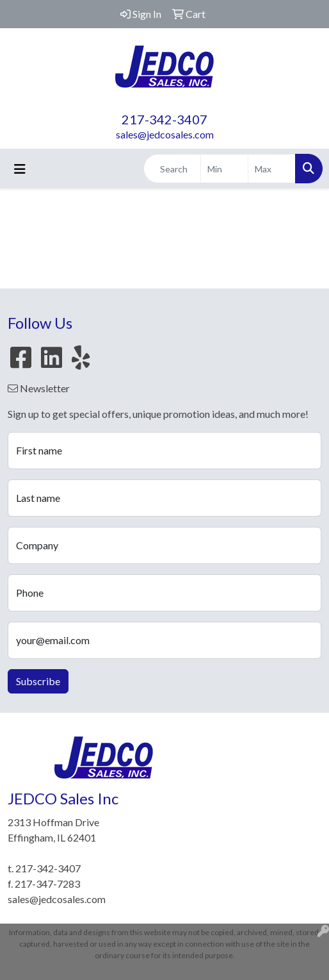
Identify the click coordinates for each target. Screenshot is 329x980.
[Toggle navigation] (20, 169)
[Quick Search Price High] (272, 169)
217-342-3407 (164, 119)
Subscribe (38, 681)
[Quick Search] (172, 169)
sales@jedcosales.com (165, 134)
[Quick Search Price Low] (224, 169)
